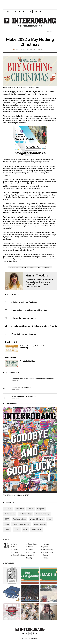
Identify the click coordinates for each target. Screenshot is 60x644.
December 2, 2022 (40, 49)
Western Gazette (40, 528)
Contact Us (46, 558)
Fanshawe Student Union (21, 528)
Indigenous (20, 512)
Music (25, 533)
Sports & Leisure (18, 558)
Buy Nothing (14, 267)
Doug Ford (41, 512)
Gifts (32, 267)
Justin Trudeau (10, 517)
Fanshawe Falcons (20, 522)
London (7, 533)
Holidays (39, 267)
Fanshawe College (25, 517)
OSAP (7, 522)
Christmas (24, 267)
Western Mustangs (37, 522)
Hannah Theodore (20, 49)
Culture (29, 49)
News (14, 550)
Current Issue (32, 547)
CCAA (7, 528)
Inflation (47, 267)
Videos (30, 553)
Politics (30, 512)
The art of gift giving (27, 361)
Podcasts (30, 555)
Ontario (17, 533)
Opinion (15, 553)
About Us (30, 550)
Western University (42, 517)
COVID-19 (8, 512)
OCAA (49, 522)
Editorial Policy (47, 553)
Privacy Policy (47, 555)
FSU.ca (44, 561)
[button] (51, 32)
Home (14, 547)
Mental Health (36, 533)
